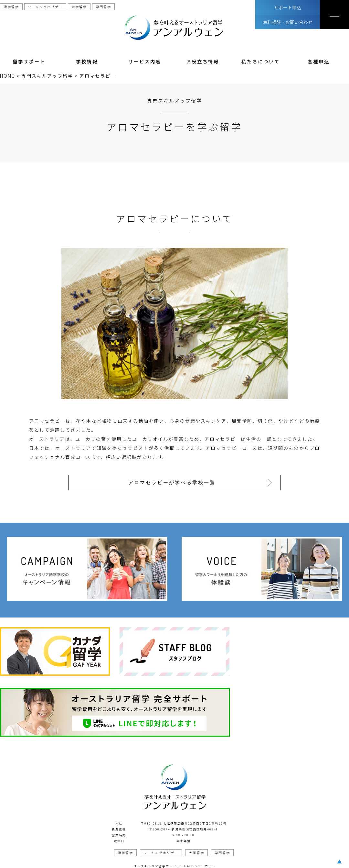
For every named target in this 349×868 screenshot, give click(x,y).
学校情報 (87, 61)
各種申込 (319, 61)
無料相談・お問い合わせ (288, 22)
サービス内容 (145, 61)
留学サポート (29, 61)
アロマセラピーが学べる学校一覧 (173, 482)
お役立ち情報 (203, 61)
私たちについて (261, 61)
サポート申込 (288, 7)
